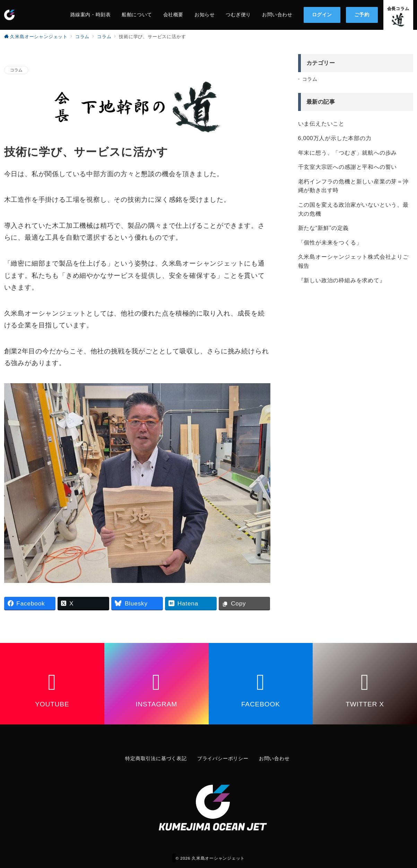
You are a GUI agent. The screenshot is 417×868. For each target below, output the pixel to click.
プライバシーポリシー (223, 758)
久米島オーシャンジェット (218, 858)
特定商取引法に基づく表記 (156, 758)
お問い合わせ (274, 758)
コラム (16, 70)
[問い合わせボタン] (398, 15)
